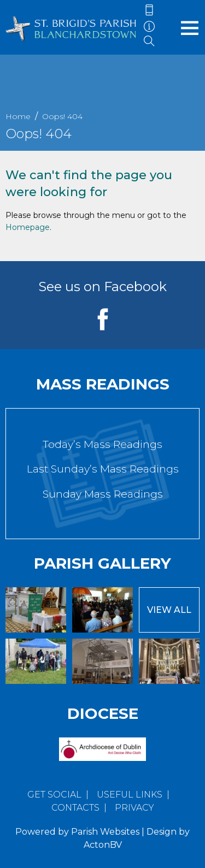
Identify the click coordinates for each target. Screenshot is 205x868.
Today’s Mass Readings (102, 444)
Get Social (54, 795)
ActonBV (103, 845)
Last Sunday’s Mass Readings (103, 469)
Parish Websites (105, 832)
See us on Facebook (102, 287)
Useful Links (130, 795)
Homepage (28, 227)
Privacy (134, 808)
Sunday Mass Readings (103, 494)
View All (169, 610)
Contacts (75, 808)
